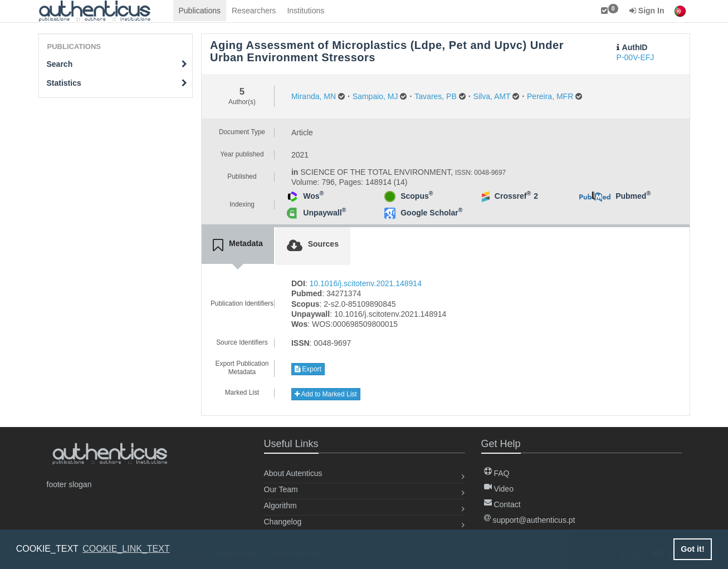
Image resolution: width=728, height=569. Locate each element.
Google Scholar (431, 213)
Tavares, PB (435, 96)
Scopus (417, 196)
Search (117, 64)
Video (499, 489)
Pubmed (633, 196)
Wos (313, 196)
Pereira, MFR (550, 96)
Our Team (281, 489)
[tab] (238, 246)
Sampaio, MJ (375, 96)
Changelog (283, 522)
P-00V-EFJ (636, 57)
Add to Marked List (326, 394)
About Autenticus (293, 473)
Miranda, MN (314, 96)
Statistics (117, 83)
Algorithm (280, 506)
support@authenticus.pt (530, 520)
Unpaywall (324, 213)
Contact (502, 504)
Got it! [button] (692, 549)
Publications (200, 11)
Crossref (513, 196)
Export (308, 369)
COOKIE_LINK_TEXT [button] (126, 549)
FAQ (497, 473)
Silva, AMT (492, 96)
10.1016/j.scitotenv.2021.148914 (366, 283)
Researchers (254, 11)
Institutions (306, 11)
